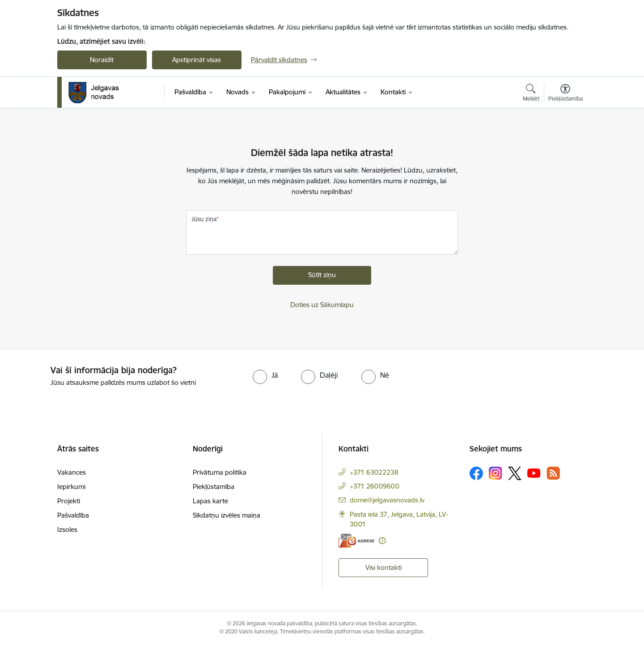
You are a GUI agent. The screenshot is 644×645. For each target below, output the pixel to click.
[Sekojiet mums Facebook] (476, 473)
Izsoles (67, 529)
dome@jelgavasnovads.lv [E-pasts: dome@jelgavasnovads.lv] (387, 500)
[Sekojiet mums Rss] (553, 473)
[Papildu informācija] (382, 541)
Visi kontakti (383, 567)
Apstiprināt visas (197, 60)
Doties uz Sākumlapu (322, 305)
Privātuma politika (220, 472)
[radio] (265, 375)
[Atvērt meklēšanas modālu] (531, 94)
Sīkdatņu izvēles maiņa (227, 515)
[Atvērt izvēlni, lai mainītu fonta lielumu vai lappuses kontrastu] (566, 94)
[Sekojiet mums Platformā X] (515, 473)
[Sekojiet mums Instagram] (496, 473)
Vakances (72, 472)
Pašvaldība (73, 515)
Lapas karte (210, 501)
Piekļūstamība (214, 487)
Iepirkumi (71, 487)
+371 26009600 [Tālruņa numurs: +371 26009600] (375, 486)
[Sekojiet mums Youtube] (534, 473)
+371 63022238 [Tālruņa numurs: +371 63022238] (374, 472)
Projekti (69, 501)
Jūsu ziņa (204, 219)
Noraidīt (102, 60)
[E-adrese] (356, 541)
